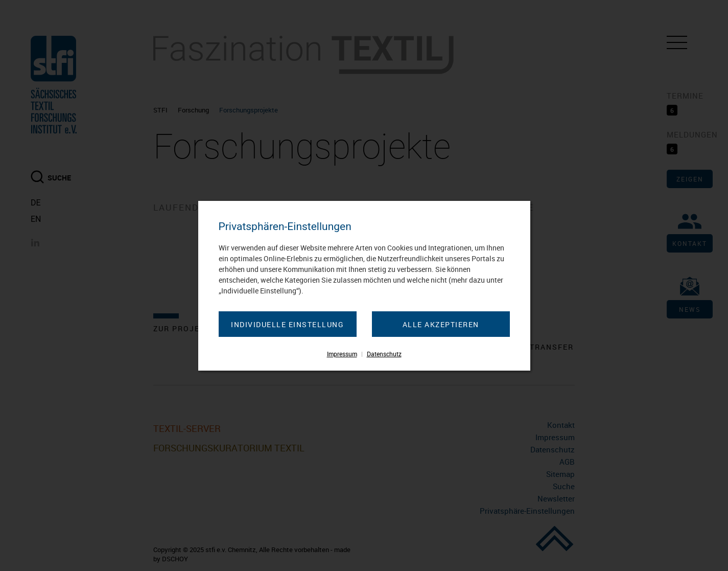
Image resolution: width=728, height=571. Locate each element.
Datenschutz (384, 354)
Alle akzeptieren (441, 324)
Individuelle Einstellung (287, 324)
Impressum (342, 354)
